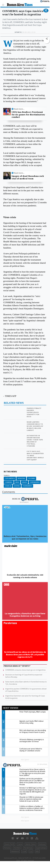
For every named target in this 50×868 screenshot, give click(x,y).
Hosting (17, 486)
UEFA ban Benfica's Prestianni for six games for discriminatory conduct (28, 115)
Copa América (10, 478)
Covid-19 (8, 486)
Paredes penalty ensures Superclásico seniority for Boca (34, 412)
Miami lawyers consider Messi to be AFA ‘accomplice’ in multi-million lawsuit (35, 426)
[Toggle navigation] (4, 5)
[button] (46, 10)
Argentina (21, 478)
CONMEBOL (9, 482)
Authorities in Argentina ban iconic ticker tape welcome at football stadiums (35, 441)
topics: (7, 476)
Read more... (19, 109)
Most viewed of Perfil (25, 765)
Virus (17, 482)
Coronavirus (35, 482)
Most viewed (11, 708)
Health (25, 482)
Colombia (32, 478)
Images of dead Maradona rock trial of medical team (28, 177)
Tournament (27, 486)
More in (25, 499)
